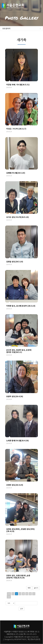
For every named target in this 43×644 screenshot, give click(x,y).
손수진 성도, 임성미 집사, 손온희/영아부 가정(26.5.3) (19, 351)
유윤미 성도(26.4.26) (15, 396)
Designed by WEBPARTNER (15, 639)
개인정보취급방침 (34, 639)
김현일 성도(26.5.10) (15, 262)
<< (9, 594)
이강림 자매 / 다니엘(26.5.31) (18, 85)
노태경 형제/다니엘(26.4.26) (18, 441)
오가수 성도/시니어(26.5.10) (18, 217)
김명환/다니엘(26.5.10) (16, 173)
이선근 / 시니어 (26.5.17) (16, 129)
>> (9, 597)
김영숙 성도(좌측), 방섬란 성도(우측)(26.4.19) (21, 530)
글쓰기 (36, 588)
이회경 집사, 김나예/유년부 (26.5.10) (21, 306)
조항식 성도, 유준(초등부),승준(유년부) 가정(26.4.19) (18, 577)
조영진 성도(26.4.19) (15, 485)
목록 (29, 588)
